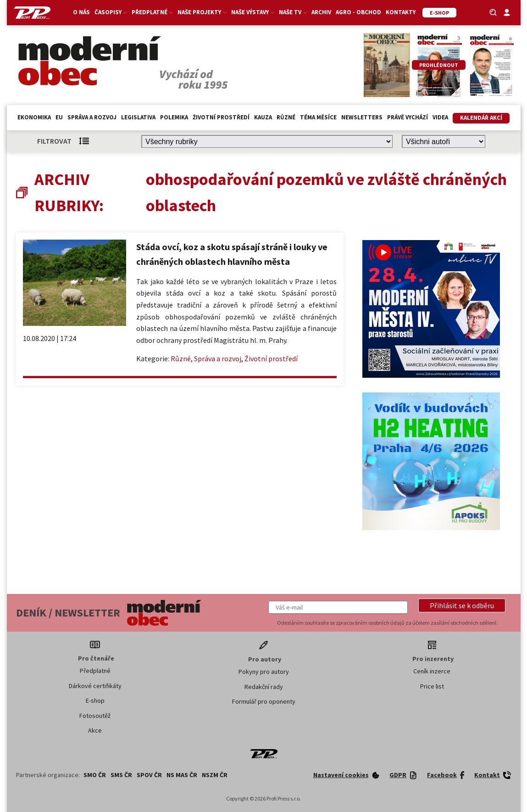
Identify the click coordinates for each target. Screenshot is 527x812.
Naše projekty (202, 12)
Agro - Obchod (358, 12)
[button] (462, 605)
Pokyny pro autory (264, 672)
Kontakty (401, 12)
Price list (432, 686)
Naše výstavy (253, 12)
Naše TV (293, 12)
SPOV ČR (149, 775)
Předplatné (152, 12)
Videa (440, 117)
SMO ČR (95, 775)
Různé (286, 117)
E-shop (95, 700)
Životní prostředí (221, 117)
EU (59, 117)
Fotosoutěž (95, 716)
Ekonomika (34, 117)
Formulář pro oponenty (264, 701)
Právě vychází (408, 117)
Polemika (174, 117)
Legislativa (138, 117)
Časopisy (111, 12)
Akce (95, 730)
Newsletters (362, 117)
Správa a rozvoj (92, 117)
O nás (81, 12)
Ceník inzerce (432, 671)
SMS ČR (121, 775)
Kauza (263, 117)
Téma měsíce (318, 117)
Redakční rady (264, 687)
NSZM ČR (215, 775)
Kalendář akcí (481, 118)
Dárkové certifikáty (95, 686)
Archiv (321, 12)
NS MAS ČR (182, 775)
